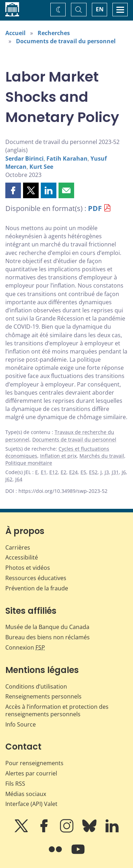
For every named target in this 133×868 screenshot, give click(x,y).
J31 (115, 472)
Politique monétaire (29, 463)
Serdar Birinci (24, 158)
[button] (13, 190)
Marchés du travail (102, 456)
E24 (73, 472)
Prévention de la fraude (37, 588)
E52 (93, 472)
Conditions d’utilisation (36, 686)
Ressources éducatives (36, 578)
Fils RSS (15, 784)
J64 (19, 479)
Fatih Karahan (67, 158)
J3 (107, 472)
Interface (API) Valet (31, 804)
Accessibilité (22, 557)
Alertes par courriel (31, 773)
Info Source (21, 724)
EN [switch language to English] (100, 9)
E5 (83, 472)
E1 (44, 472)
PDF (95, 208)
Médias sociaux (26, 794)
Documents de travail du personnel (66, 41)
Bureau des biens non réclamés (48, 637)
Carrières (18, 547)
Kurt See (41, 167)
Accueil (15, 33)
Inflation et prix (58, 456)
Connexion (25, 647)
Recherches (54, 33)
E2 (63, 472)
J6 (124, 472)
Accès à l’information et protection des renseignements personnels (57, 710)
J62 (9, 479)
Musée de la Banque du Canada (47, 627)
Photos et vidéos (28, 568)
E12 (54, 472)
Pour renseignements (34, 763)
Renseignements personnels (43, 696)
